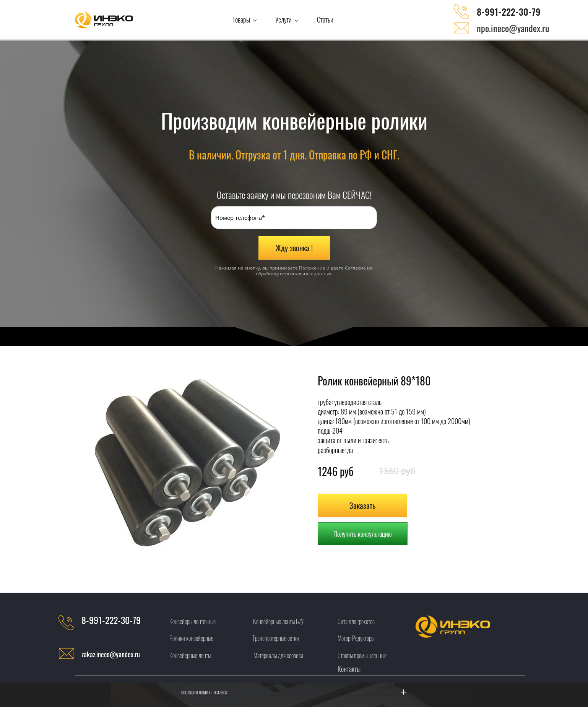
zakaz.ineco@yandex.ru (111, 654)
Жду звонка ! (294, 248)
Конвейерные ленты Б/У (278, 621)
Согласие (355, 268)
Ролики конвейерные (191, 638)
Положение (312, 268)
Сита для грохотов (356, 621)
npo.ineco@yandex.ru (513, 28)
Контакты (349, 669)
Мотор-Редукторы (356, 638)
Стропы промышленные (362, 655)
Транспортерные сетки (276, 638)
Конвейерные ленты (190, 655)
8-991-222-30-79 (509, 11)
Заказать (362, 505)
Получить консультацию (363, 534)
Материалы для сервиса (278, 655)
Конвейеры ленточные (192, 621)
